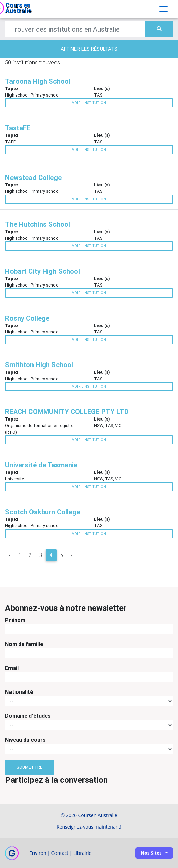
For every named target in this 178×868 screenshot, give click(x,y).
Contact (60, 853)
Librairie (83, 853)
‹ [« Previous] (10, 555)
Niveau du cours (25, 740)
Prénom (15, 620)
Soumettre (29, 767)
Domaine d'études (28, 716)
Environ (38, 853)
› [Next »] (71, 555)
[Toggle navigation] (163, 9)
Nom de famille (24, 644)
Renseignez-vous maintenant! (89, 827)
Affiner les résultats (89, 49)
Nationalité (19, 692)
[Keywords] (75, 29)
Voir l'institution (89, 103)
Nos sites (151, 853)
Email (12, 668)
